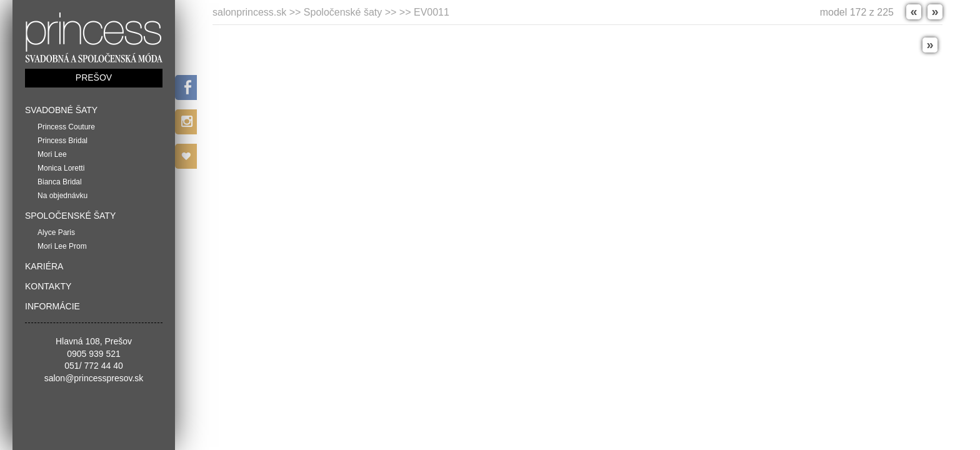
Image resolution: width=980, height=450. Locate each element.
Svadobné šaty (61, 110)
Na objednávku (62, 196)
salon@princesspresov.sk (94, 378)
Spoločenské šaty (70, 216)
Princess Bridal (62, 141)
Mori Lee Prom (62, 246)
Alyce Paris (56, 232)
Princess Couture (66, 127)
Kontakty (48, 286)
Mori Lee (52, 154)
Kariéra (44, 266)
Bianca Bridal (60, 182)
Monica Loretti (61, 168)
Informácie (52, 306)
